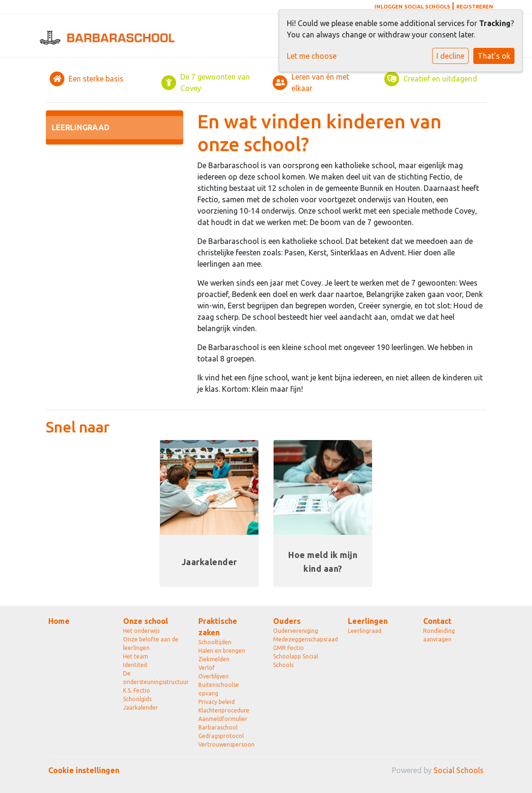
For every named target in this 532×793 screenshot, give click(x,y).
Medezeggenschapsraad (303, 639)
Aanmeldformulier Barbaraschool (223, 723)
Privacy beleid (217, 702)
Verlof (207, 668)
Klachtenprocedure (224, 710)
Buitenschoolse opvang (219, 689)
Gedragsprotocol (221, 736)
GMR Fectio (288, 648)
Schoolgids (137, 699)
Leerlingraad (80, 127)
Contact (437, 621)
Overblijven (213, 676)
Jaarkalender (141, 707)
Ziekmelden (214, 659)
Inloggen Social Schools (412, 7)
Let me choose (312, 56)
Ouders (287, 621)
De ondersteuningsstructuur (153, 678)
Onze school (146, 621)
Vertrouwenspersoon (226, 744)
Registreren (475, 7)
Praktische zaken (218, 627)
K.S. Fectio (137, 690)
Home (59, 621)
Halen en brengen (222, 651)
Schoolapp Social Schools (296, 661)
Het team (136, 656)
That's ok (494, 56)
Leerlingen (368, 621)
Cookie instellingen (84, 770)
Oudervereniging (296, 631)
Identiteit (135, 665)
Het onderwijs (141, 631)
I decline (450, 56)
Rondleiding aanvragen (439, 635)
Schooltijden (215, 642)
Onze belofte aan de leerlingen (151, 644)
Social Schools (459, 770)
